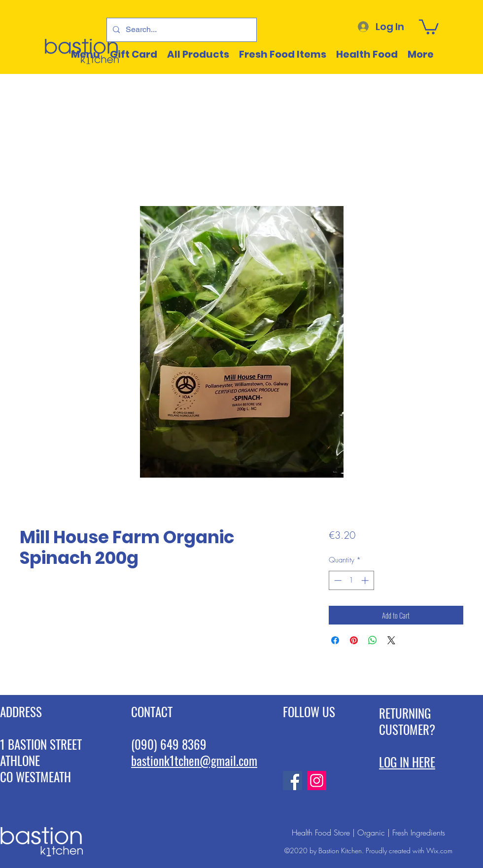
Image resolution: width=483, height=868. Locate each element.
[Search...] (181, 30)
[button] (429, 26)
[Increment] (366, 580)
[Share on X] (391, 640)
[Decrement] (337, 580)
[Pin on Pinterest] (354, 640)
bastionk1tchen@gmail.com (194, 760)
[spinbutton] (351, 580)
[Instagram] (317, 781)
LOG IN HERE (407, 762)
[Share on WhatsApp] (373, 640)
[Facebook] (293, 781)
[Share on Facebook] (335, 640)
